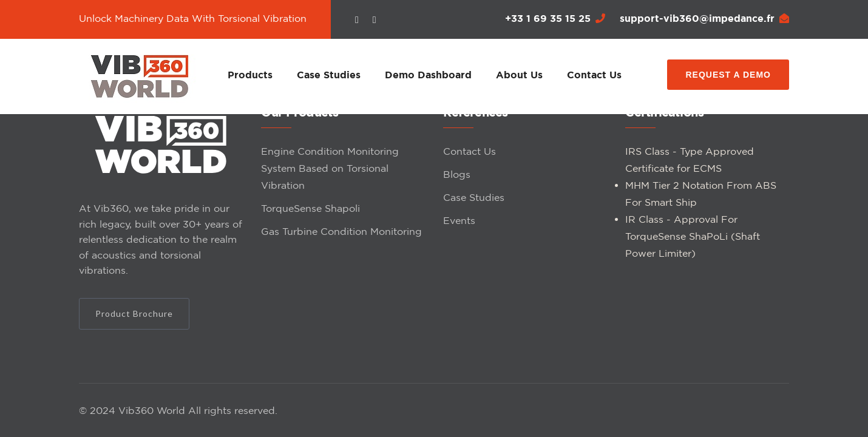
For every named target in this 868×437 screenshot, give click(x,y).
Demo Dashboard (428, 75)
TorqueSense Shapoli (310, 208)
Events (459, 220)
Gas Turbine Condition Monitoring (341, 231)
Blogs (457, 174)
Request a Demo (728, 75)
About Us (519, 75)
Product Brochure (134, 313)
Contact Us (594, 75)
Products (250, 75)
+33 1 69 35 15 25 (555, 18)
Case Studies (329, 75)
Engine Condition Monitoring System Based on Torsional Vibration (330, 168)
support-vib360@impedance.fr (704, 18)
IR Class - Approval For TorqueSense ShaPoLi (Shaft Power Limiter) (693, 236)
